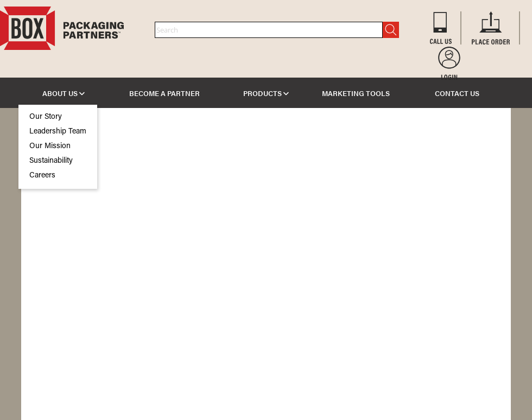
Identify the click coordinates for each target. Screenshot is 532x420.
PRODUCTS (266, 93)
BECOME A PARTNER (164, 93)
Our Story (46, 117)
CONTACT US (457, 93)
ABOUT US (64, 93)
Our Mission (50, 147)
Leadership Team (58, 132)
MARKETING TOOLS (356, 93)
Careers (42, 176)
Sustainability (51, 161)
